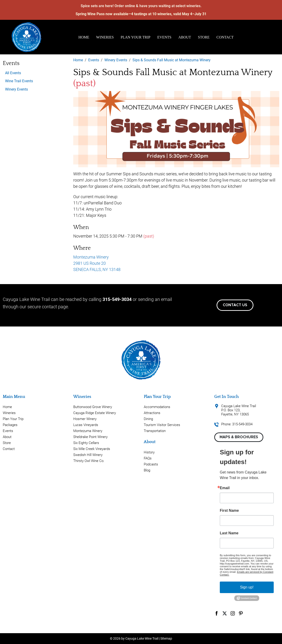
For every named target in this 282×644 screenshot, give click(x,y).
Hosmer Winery (85, 419)
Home (84, 37)
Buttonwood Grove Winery (93, 407)
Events (164, 37)
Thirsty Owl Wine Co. (89, 461)
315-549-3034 (117, 299)
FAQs (148, 458)
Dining (148, 419)
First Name (229, 511)
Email (225, 488)
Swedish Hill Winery (88, 455)
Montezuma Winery (88, 431)
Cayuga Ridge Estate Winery (95, 413)
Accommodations (157, 407)
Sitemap (166, 638)
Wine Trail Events (19, 81)
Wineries (105, 37)
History (149, 452)
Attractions (152, 413)
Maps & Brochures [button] (239, 437)
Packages (10, 425)
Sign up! (247, 587)
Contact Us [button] (235, 305)
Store (204, 37)
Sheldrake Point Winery (90, 437)
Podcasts (151, 464)
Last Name (229, 533)
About (185, 37)
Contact (225, 37)
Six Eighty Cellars (86, 443)
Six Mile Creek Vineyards (92, 449)
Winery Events (16, 89)
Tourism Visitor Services (162, 425)
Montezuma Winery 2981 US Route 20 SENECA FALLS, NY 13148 (97, 263)
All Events (13, 73)
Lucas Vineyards (86, 425)
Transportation (155, 431)
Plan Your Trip (136, 37)
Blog (147, 470)
